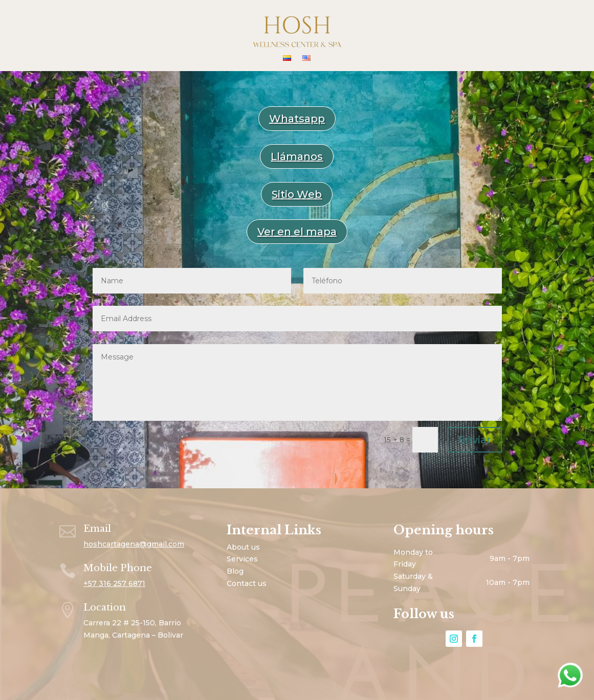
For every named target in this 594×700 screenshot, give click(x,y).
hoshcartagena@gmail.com (134, 544)
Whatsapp (297, 119)
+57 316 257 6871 (114, 583)
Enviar (475, 440)
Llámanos (297, 156)
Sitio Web (297, 194)
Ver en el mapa (297, 232)
